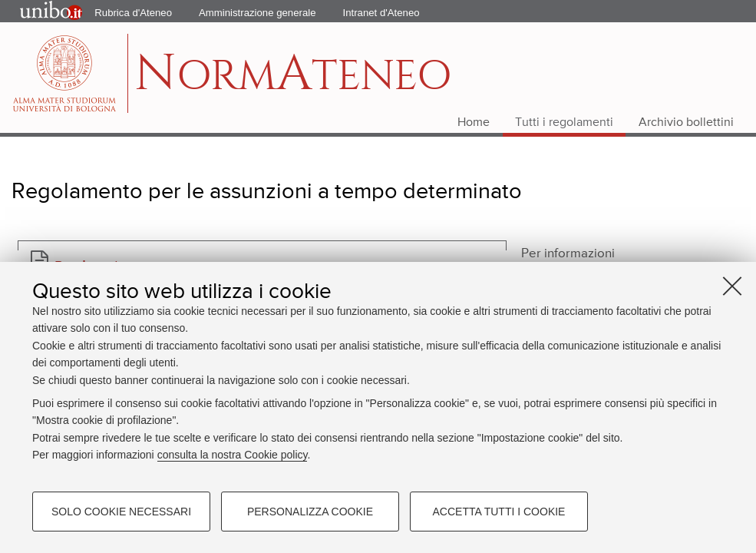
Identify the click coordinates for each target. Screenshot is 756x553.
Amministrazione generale (257, 13)
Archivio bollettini (686, 123)
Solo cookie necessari (121, 512)
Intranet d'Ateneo (381, 13)
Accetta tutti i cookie (499, 512)
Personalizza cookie (310, 512)
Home (474, 123)
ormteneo (293, 81)
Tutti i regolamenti (564, 123)
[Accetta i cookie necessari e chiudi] (732, 286)
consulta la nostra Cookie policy (233, 455)
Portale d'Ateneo (37, 12)
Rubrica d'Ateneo (133, 13)
